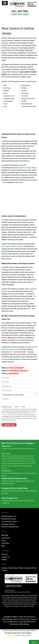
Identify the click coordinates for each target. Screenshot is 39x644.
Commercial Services (9, 522)
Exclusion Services (8, 524)
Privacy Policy (31, 413)
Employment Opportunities (24, 501)
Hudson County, (18, 466)
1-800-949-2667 (13, 586)
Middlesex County (19, 456)
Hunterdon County (14, 458)
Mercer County (7, 456)
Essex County (6, 463)
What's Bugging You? (9, 516)
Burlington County (27, 458)
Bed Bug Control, (7, 491)
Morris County (7, 466)
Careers (4, 560)
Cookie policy (12, 622)
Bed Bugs (5, 535)
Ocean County (30, 461)
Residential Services (9, 519)
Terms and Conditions (7, 415)
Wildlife (27, 481)
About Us (5, 554)
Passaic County (30, 463)
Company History (8, 501)
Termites (5, 481)
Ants (32, 481)
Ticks (3, 541)
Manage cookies (13, 619)
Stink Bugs (5, 543)
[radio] (16, 406)
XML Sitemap (24, 624)
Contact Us (6, 503)
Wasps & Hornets (8, 484)
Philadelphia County (19, 473)
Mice (3, 546)
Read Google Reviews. (24, 635)
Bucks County (6, 473)
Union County (6, 461)
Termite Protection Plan (10, 527)
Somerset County (18, 461)
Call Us (34, 642)
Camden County (18, 463)
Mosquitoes (20, 481)
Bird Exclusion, (19, 491)
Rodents (12, 481)
